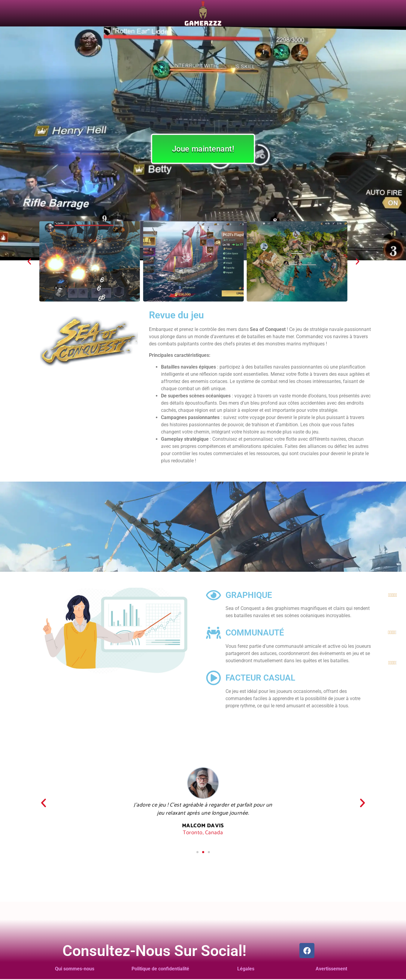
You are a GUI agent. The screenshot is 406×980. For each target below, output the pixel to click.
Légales (246, 969)
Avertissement (331, 969)
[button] (29, 261)
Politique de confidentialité (160, 969)
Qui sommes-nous (75, 969)
